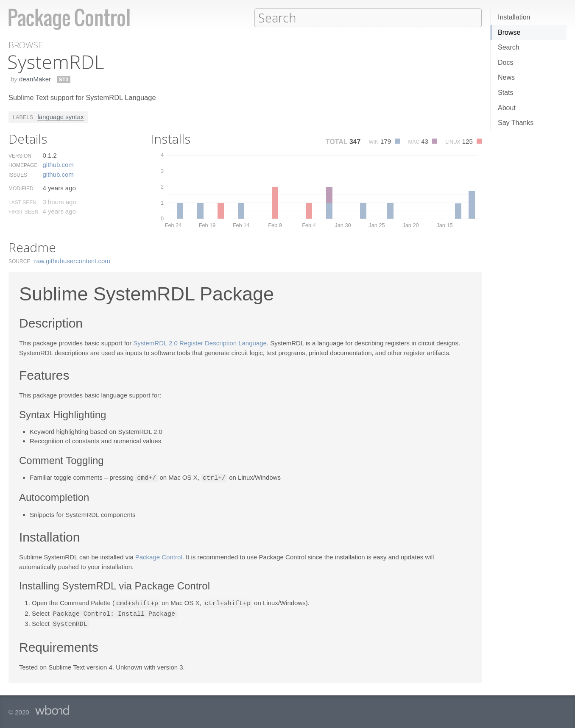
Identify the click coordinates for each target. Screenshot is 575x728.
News (506, 77)
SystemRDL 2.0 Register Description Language (200, 343)
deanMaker (35, 79)
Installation (514, 17)
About (507, 108)
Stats (505, 93)
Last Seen (22, 202)
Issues (18, 175)
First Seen (23, 211)
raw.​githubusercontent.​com (72, 260)
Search (509, 47)
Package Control (159, 556)
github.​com (58, 164)
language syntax (60, 116)
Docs (505, 63)
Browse (509, 32)
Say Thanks (516, 123)
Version (20, 156)
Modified (21, 188)
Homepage (23, 165)
